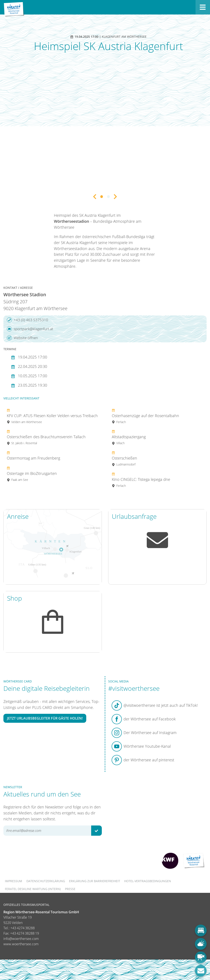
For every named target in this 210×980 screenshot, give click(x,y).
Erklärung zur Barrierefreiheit (95, 881)
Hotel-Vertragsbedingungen (148, 881)
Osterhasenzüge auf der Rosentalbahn (145, 416)
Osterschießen (124, 458)
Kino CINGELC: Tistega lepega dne (141, 480)
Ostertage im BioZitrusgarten (32, 474)
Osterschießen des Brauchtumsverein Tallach (46, 437)
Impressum (14, 881)
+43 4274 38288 (23, 928)
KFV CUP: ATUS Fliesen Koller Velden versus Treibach (52, 416)
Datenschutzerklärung (46, 881)
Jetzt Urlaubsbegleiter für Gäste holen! (45, 718)
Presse (70, 889)
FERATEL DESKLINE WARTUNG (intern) (33, 889)
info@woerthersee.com (21, 939)
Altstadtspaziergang (129, 437)
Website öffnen (22, 338)
